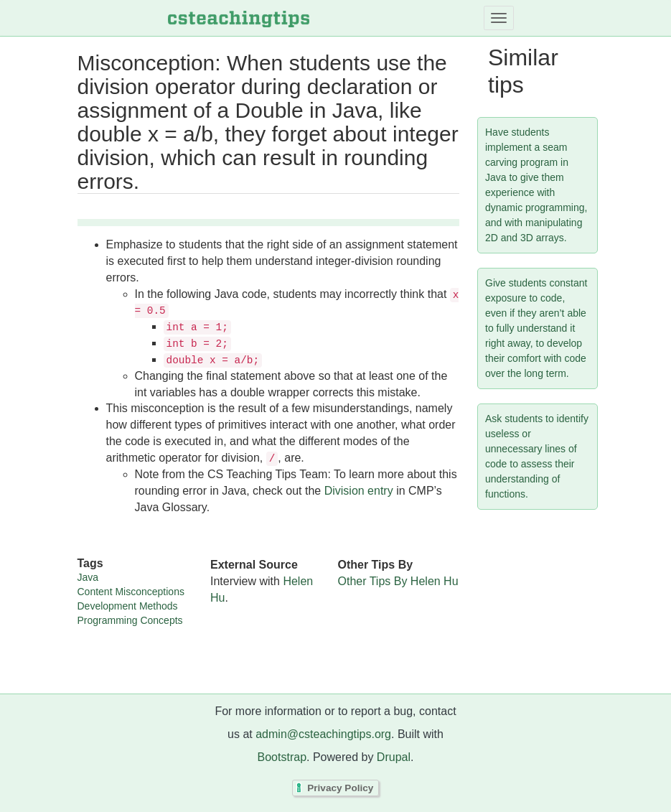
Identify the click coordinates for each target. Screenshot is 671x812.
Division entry (359, 491)
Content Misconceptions (131, 592)
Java (88, 577)
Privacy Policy (340, 788)
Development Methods (128, 606)
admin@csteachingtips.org (323, 734)
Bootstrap (282, 757)
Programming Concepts (130, 620)
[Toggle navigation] (499, 18)
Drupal (394, 757)
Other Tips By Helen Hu (398, 581)
